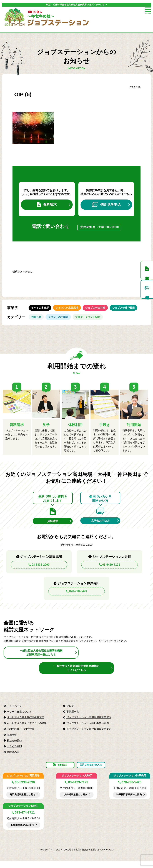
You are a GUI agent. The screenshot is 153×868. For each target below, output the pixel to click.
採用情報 (12, 740)
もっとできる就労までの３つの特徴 (27, 728)
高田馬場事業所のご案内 (22, 802)
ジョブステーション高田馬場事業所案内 (89, 722)
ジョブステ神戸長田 (130, 309)
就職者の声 (13, 757)
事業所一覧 (73, 717)
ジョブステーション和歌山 (23, 813)
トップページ (14, 711)
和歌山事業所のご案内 (22, 832)
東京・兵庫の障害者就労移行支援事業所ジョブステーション (76, 5)
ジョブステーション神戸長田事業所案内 (89, 734)
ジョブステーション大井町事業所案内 (88, 728)
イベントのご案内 (61, 320)
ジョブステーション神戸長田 (130, 783)
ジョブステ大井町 (100, 309)
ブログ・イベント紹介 (92, 320)
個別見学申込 (106, 205)
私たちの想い (14, 745)
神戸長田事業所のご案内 (129, 802)
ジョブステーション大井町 (77, 783)
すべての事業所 (41, 309)
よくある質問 (14, 751)
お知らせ (37, 320)
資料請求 (47, 205)
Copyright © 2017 (48, 857)
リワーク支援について (19, 717)
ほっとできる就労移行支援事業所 (26, 722)
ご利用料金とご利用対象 (21, 734)
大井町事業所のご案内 (76, 802)
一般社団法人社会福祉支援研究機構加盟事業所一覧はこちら (41, 658)
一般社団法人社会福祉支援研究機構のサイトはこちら (77, 673)
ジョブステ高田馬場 (70, 309)
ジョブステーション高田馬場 (23, 783)
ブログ (70, 711)
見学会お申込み (100, 525)
